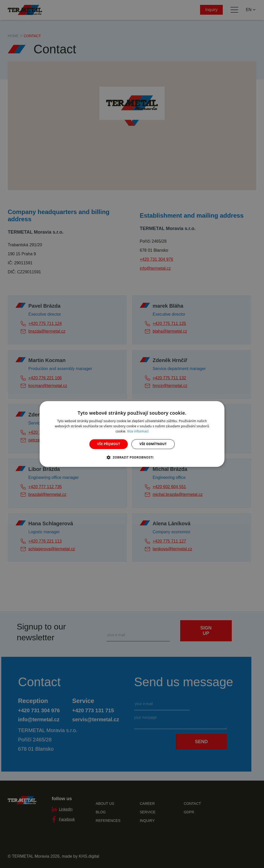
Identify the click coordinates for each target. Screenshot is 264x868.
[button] (132, 457)
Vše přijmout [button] (109, 444)
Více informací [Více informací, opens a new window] (138, 431)
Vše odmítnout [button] (153, 444)
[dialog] (132, 434)
